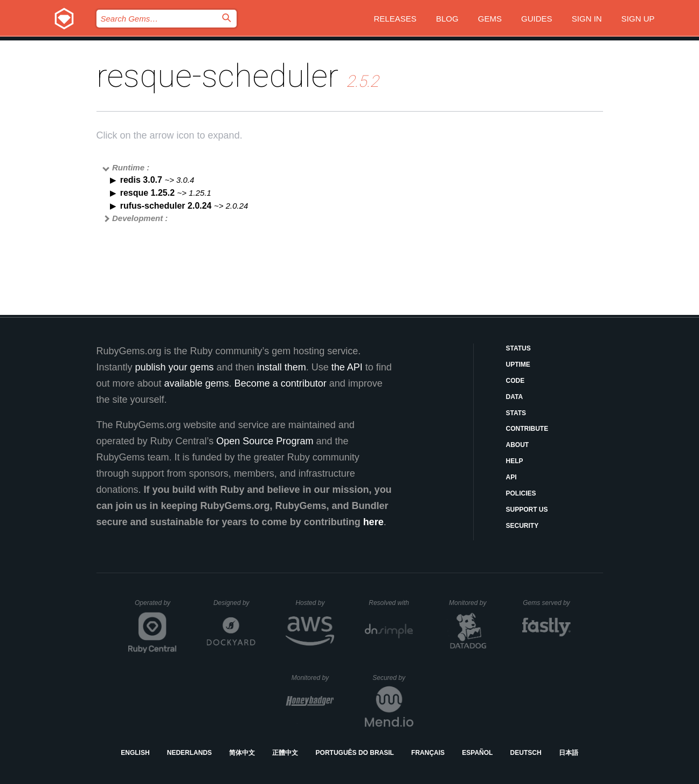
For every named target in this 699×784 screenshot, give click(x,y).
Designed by (234, 603)
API (511, 477)
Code (515, 381)
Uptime (518, 365)
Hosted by (315, 603)
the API (347, 367)
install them (282, 367)
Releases (395, 19)
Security (522, 526)
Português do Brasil (355, 753)
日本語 (569, 753)
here (373, 522)
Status (518, 348)
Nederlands (189, 753)
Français (428, 753)
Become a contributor (281, 383)
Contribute (527, 429)
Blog (447, 19)
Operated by (156, 607)
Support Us (527, 510)
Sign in (587, 19)
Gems (490, 19)
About (518, 445)
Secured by (393, 678)
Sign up (638, 19)
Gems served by (547, 603)
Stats (516, 413)
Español (477, 753)
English (135, 753)
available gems (197, 383)
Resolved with (391, 603)
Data (515, 397)
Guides (537, 19)
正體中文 (285, 753)
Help (515, 461)
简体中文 (242, 753)
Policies (521, 493)
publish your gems (175, 367)
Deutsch (526, 753)
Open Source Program (265, 441)
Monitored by (470, 603)
